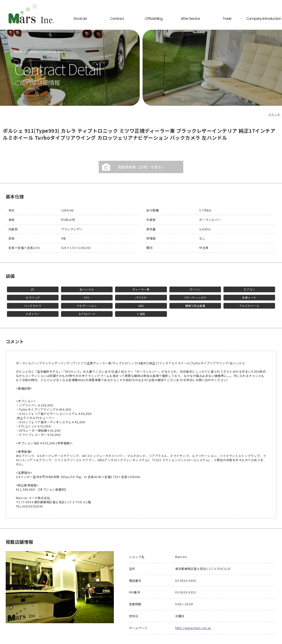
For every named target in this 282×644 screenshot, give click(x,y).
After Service (190, 19)
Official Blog (154, 19)
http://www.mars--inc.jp (193, 628)
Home (18, 52)
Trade (227, 19)
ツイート (274, 114)
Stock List (80, 19)
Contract (117, 19)
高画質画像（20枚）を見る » (141, 167)
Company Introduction (264, 19)
